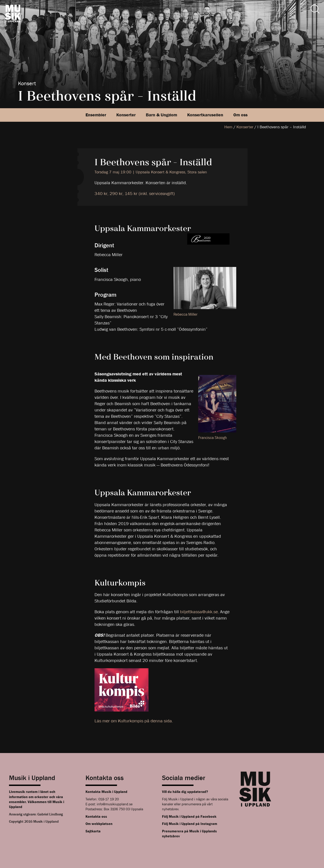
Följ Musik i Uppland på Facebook (189, 816)
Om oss (240, 115)
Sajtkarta (93, 831)
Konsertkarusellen (205, 115)
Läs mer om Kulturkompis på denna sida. (134, 721)
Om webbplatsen (99, 824)
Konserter (126, 115)
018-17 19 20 (109, 799)
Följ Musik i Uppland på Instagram (190, 824)
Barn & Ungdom (161, 115)
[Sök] (315, 9)
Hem (228, 127)
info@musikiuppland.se (115, 804)
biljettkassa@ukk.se (199, 612)
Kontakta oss (96, 816)
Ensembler (96, 115)
